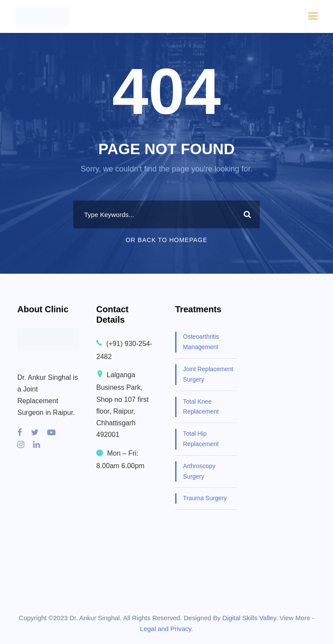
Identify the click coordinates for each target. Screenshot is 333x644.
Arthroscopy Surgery (199, 471)
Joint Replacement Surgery (208, 374)
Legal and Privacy (166, 629)
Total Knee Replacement (201, 407)
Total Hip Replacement (201, 439)
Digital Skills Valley (249, 618)
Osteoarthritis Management (201, 342)
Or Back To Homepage (167, 240)
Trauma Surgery (205, 498)
